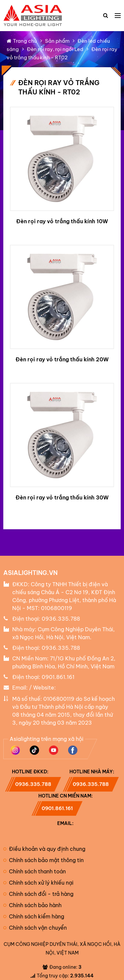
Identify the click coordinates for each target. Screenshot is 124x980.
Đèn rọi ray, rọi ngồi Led (55, 49)
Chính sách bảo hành (32, 905)
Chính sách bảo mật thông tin (43, 860)
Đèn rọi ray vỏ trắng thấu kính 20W (62, 359)
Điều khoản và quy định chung (44, 849)
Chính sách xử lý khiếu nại (38, 883)
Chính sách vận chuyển (35, 928)
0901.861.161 (58, 677)
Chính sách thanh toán (35, 871)
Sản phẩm (57, 41)
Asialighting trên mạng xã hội (46, 739)
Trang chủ (22, 41)
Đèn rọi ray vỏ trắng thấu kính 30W (62, 497)
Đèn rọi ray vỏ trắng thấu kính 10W (62, 221)
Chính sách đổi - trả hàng (38, 894)
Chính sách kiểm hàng (34, 916)
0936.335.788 (61, 619)
